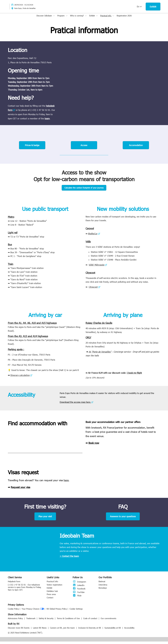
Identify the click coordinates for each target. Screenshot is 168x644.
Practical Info (52, 584)
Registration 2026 (124, 18)
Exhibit (92, 18)
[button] (153, 9)
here (66, 483)
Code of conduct (91, 621)
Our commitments (108, 621)
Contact (50, 600)
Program (61, 18)
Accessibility (129, 630)
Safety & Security (46, 621)
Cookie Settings (76, 611)
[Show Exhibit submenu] (97, 18)
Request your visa (20, 490)
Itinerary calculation (20, 378)
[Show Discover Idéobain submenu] (54, 18)
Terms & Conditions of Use (69, 621)
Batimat (102, 584)
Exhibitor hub (52, 594)
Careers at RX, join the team (63, 630)
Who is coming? (77, 18)
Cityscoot (93, 289)
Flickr (77, 598)
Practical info (106, 18)
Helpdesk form (14, 584)
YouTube (79, 595)
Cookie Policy (13, 611)
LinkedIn (78, 588)
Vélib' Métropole (97, 267)
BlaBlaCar (93, 236)
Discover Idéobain (44, 18)
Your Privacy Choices (33, 611)
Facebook (79, 591)
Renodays (103, 590)
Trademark (31, 621)
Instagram (79, 584)
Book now (94, 445)
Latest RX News (40, 630)
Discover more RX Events (19, 630)
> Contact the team (69, 558)
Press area (51, 597)
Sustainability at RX (113, 630)
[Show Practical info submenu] (113, 18)
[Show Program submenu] (67, 18)
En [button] (139, 9)
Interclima (103, 587)
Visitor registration (54, 587)
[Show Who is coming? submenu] (86, 18)
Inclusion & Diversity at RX (90, 630)
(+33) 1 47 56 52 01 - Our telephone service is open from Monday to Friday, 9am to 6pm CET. (25, 590)
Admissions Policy (16, 621)
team (47, 121)
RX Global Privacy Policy (57, 611)
